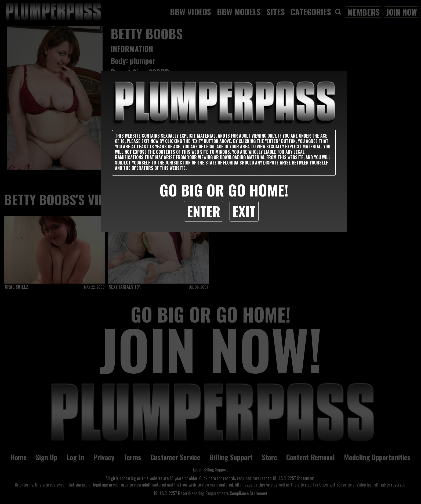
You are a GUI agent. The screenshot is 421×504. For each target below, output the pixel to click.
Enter (204, 211)
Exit (244, 211)
